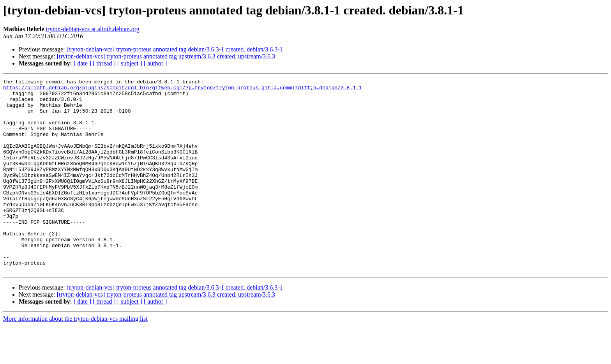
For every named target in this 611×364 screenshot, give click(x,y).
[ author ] (155, 63)
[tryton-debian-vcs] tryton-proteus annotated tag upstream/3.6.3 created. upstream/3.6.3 (166, 56)
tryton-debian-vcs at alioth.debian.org (93, 29)
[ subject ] (130, 63)
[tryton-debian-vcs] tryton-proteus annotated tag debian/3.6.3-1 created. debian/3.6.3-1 (175, 49)
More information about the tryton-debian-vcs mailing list (75, 357)
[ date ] (82, 63)
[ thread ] (104, 63)
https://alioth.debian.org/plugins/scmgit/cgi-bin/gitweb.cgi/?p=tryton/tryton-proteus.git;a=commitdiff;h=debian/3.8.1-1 (182, 90)
